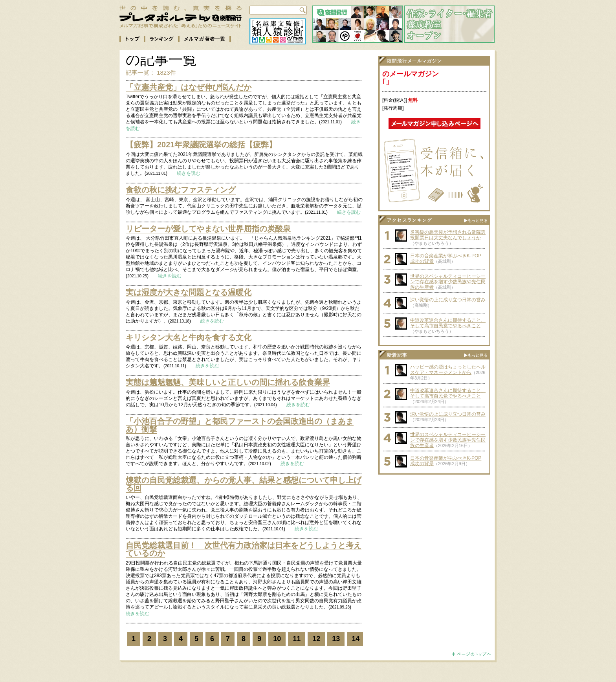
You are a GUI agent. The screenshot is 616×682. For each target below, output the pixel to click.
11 (297, 639)
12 (316, 639)
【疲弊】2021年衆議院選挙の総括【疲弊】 (201, 145)
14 (356, 639)
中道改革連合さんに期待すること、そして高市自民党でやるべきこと (448, 323)
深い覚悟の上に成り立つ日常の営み (448, 300)
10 (277, 639)
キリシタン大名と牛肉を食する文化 (189, 337)
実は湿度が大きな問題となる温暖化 (189, 292)
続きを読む (189, 173)
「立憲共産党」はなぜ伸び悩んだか (189, 87)
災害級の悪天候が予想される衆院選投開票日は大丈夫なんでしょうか (448, 235)
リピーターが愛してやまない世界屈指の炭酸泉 (208, 229)
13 (336, 639)
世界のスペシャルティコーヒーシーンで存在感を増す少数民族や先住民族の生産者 (448, 282)
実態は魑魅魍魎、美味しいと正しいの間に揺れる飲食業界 (228, 382)
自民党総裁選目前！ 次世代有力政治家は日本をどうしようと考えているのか (244, 549)
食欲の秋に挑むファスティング (181, 190)
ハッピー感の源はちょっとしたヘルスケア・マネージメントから (448, 370)
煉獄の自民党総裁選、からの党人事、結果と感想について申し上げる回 (244, 484)
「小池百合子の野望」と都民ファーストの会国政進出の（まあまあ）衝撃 (240, 425)
